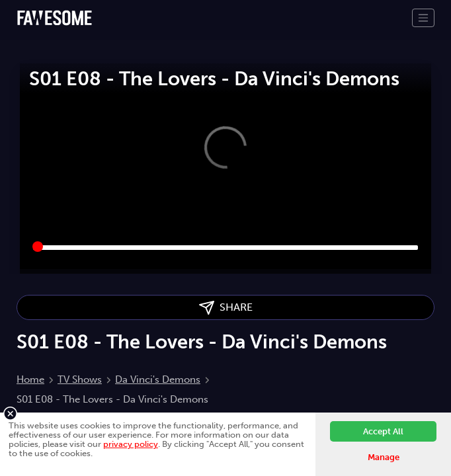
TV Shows (80, 379)
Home (30, 379)
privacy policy (131, 444)
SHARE (226, 308)
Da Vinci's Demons (158, 379)
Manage (384, 457)
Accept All (383, 431)
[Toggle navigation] (423, 18)
